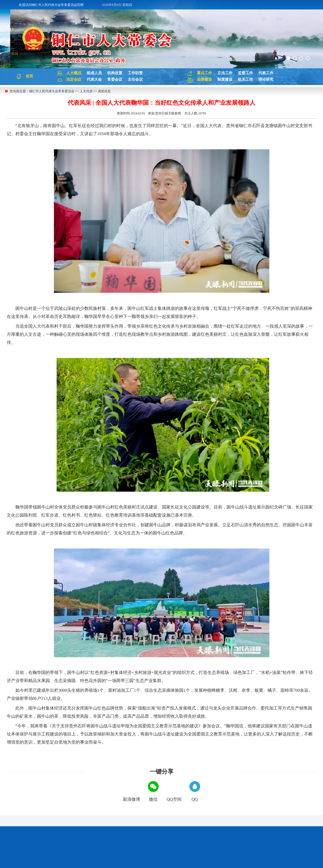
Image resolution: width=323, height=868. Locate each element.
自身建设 (204, 79)
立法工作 (225, 73)
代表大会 (94, 79)
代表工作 (266, 73)
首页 (29, 76)
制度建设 (225, 79)
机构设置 (115, 73)
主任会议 (135, 79)
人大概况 (74, 73)
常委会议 (115, 79)
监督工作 (245, 73)
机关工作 (245, 79)
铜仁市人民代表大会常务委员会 (52, 91)
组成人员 (94, 73)
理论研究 (266, 79)
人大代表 (86, 91)
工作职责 (135, 73)
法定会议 (74, 79)
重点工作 (204, 73)
